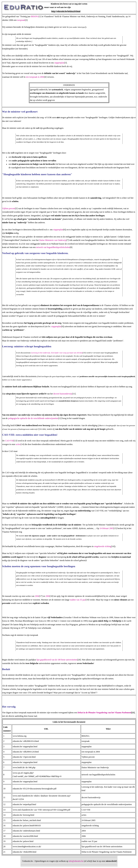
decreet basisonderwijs (63, 394)
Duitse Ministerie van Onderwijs (53, 240)
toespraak (21, 20)
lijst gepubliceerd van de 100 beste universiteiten (57, 660)
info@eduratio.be (76, 861)
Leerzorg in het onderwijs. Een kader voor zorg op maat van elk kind (57, 353)
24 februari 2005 (106, 528)
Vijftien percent (9, 208)
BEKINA (35, 16)
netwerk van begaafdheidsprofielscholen (53, 247)
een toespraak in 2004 (35, 77)
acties (18, 444)
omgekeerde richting (103, 546)
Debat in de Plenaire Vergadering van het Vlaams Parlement (104, 713)
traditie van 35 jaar (78, 600)
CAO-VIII (9, 441)
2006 (48, 596)
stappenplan (59, 63)
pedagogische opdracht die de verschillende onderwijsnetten (33, 418)
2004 (37, 596)
